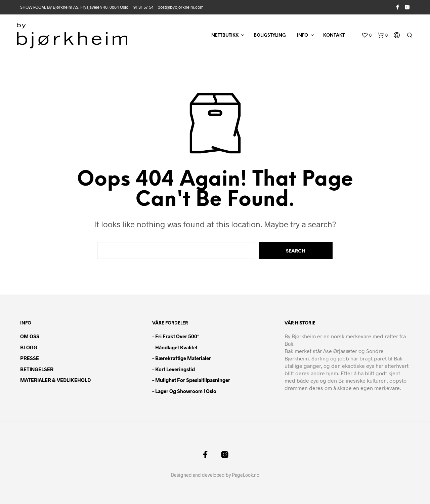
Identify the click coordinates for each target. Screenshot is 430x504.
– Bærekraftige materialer (182, 358)
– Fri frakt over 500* (176, 336)
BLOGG (29, 347)
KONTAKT (334, 35)
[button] (367, 35)
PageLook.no (246, 475)
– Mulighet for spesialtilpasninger (191, 380)
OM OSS (30, 336)
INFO (303, 35)
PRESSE (30, 358)
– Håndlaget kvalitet (175, 347)
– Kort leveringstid (174, 369)
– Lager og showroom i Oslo (184, 391)
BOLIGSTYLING (270, 35)
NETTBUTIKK (225, 35)
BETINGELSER (37, 369)
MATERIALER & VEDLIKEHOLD (55, 380)
